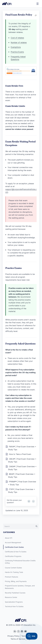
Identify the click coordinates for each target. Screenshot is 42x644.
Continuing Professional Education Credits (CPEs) (20, 562)
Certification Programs (13, 556)
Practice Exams (17, 52)
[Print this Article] (36, 16)
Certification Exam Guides (14, 547)
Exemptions (16, 47)
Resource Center (11, 597)
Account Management (13, 542)
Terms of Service (18, 639)
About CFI (9, 538)
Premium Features (11, 577)
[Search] (21, 526)
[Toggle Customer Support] (32, 636)
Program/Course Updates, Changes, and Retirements (20, 587)
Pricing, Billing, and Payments (16, 581)
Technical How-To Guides (14, 606)
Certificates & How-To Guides (16, 552)
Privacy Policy (13, 636)
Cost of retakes (17, 38)
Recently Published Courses (15, 593)
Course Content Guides (13, 568)
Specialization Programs (14, 602)
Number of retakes (19, 42)
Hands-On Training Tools (14, 572)
